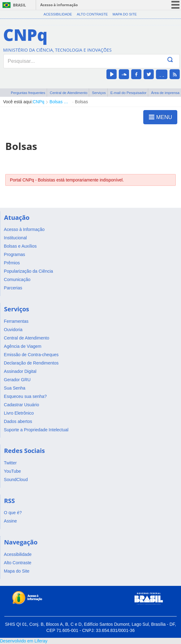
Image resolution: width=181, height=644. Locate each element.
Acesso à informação (59, 5)
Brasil (19, 5)
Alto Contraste (92, 14)
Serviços (99, 93)
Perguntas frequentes (28, 93)
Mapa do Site (125, 14)
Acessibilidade (58, 14)
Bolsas (81, 102)
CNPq (39, 102)
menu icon (175, 5)
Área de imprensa (165, 93)
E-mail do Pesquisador (129, 93)
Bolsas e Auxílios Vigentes (60, 102)
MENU (160, 117)
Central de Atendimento (69, 93)
